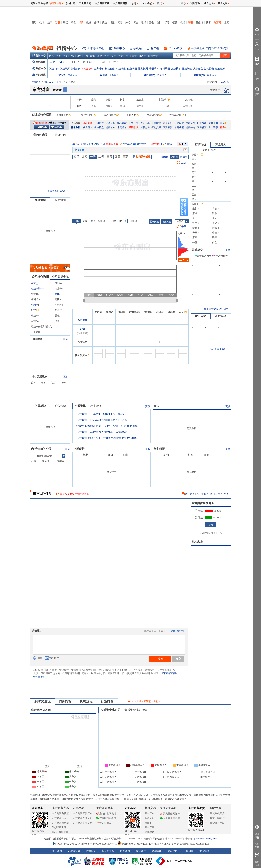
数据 (89, 23)
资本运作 (190, 123)
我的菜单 (195, 3)
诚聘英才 (141, 851)
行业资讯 (96, 406)
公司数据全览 (60, 277)
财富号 (217, 23)
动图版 (174, 157)
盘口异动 (201, 316)
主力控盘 (99, 127)
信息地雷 (60, 200)
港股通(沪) (149, 75)
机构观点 (86, 701)
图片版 (165, 157)
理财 (159, 23)
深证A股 (49, 82)
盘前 (77, 157)
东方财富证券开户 (83, 813)
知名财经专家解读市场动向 (146, 701)
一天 (93, 157)
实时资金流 (42, 701)
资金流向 (76, 69)
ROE (35, 310)
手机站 (138, 48)
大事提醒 (40, 200)
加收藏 (45, 3)
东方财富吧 (82, 144)
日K (77, 221)
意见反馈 (257, 846)
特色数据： (77, 127)
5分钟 (102, 221)
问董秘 (168, 144)
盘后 (85, 157)
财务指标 (65, 701)
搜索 (227, 23)
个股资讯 (80, 406)
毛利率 (35, 305)
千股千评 (154, 69)
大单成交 (127, 144)
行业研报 (132, 69)
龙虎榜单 (176, 69)
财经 (34, 23)
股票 (50, 23)
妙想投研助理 (59, 827)
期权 (73, 23)
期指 (65, 23)
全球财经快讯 (95, 48)
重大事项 (213, 127)
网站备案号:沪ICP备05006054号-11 (99, 844)
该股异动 (221, 316)
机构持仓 (190, 127)
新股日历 (65, 69)
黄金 (136, 23)
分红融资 (179, 123)
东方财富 (82, 320)
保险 (167, 23)
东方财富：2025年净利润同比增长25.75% (102, 420)
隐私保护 (173, 851)
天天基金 (130, 808)
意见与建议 (104, 823)
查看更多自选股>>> (58, 191)
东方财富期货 (196, 808)
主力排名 (99, 69)
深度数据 (133, 127)
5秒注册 (181, 631)
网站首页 (35, 3)
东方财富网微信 (106, 818)
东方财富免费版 (60, 813)
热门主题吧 (216, 494)
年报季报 (165, 69)
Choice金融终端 (60, 832)
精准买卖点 (112, 144)
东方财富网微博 (106, 814)
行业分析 (202, 123)
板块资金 (110, 69)
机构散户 (110, 127)
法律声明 (157, 851)
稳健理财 (149, 832)
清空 (178, 659)
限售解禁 (187, 69)
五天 (126, 157)
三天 (109, 157)
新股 (58, 23)
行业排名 (107, 701)
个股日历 (79, 150)
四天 (118, 157)
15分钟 (112, 221)
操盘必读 (88, 123)
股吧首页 (188, 494)
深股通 (104, 75)
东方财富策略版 (60, 823)
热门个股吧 (202, 494)
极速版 (184, 157)
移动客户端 (55, 3)
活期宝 (148, 823)
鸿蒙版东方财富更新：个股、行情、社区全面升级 (107, 426)
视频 (183, 23)
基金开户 (149, 813)
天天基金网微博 (170, 814)
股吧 (190, 23)
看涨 (199, 511)
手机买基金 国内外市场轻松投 (209, 48)
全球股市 (39, 62)
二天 (101, 157)
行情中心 (39, 56)
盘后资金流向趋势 (136, 710)
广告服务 (91, 851)
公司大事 (145, 123)
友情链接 (204, 851)
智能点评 (156, 127)
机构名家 (197, 542)
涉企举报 (257, 836)
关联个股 (213, 123)
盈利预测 (143, 69)
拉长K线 (154, 222)
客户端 (155, 48)
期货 (120, 23)
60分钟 (133, 221)
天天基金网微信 (170, 818)
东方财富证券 (102, 3)
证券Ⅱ (60, 82)
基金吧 (199, 23)
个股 (72, 56)
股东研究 (133, 123)
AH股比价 (87, 69)
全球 (97, 23)
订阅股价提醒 (142, 157)
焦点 (42, 23)
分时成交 (197, 250)
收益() (35, 283)
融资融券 (220, 69)
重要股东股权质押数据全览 (74, 494)
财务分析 (168, 123)
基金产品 (149, 827)
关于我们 (57, 851)
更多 (223, 123)
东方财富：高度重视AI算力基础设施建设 (102, 432)
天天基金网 (85, 3)
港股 (112, 23)
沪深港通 (39, 75)
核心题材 (122, 123)
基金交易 (149, 818)
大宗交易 (198, 69)
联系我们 (125, 851)
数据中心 (119, 48)
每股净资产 (37, 289)
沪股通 (62, 75)
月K (93, 221)
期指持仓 (209, 69)
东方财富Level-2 (60, 818)
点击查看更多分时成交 (216, 309)
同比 (57, 294)
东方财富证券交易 (83, 823)
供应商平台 (108, 851)
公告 (156, 406)
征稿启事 (188, 851)
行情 (81, 23)
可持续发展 (74, 851)
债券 (175, 23)
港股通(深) (199, 75)
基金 (151, 23)
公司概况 (99, 123)
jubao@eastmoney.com (205, 839)
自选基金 (153, 56)
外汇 (128, 23)
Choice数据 (176, 48)
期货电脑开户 (217, 818)
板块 (79, 56)
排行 (86, 56)
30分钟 (122, 221)
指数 (51, 56)
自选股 (142, 56)
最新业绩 (179, 127)
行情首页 (36, 82)
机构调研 (155, 144)
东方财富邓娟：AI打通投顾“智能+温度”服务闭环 (106, 438)
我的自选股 (40, 135)
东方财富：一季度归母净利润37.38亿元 (100, 414)
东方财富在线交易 (83, 818)
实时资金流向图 (110, 710)
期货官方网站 (217, 823)
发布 (160, 659)
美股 (104, 23)
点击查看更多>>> (219, 349)
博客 (208, 23)
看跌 (199, 518)
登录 (173, 631)
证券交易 (209, 3)
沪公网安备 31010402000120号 (135, 844)
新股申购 (54, 69)
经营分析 (110, 123)
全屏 (183, 162)
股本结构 (156, 123)
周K (85, 221)
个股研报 (121, 69)
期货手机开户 (217, 813)
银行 (144, 23)
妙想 (134, 3)
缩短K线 (166, 222)
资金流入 (72, 75)
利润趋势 (38, 339)
